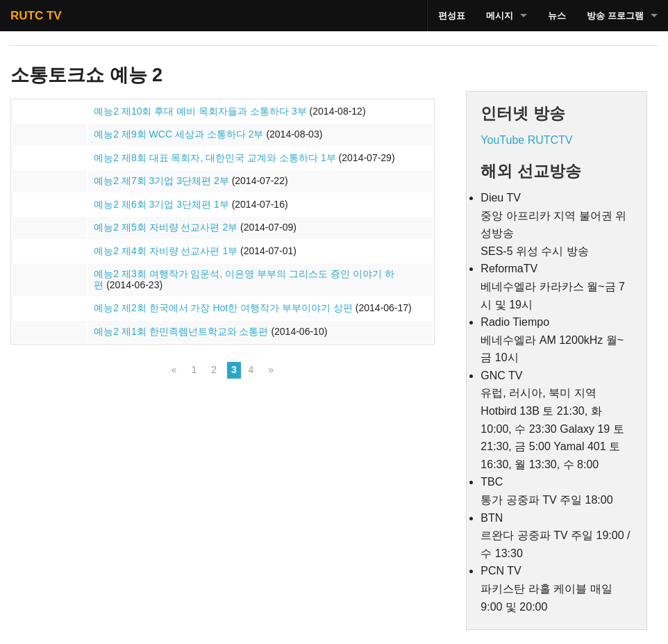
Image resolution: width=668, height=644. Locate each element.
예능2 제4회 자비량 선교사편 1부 (166, 251)
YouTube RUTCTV (526, 140)
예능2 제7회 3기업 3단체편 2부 (161, 181)
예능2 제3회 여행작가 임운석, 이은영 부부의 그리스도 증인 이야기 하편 (244, 279)
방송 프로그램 (615, 16)
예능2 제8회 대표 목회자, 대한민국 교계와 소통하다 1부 (215, 158)
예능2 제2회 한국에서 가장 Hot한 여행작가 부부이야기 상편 (223, 308)
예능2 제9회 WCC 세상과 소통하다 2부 (178, 134)
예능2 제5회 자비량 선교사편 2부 (166, 227)
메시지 (500, 16)
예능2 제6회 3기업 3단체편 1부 (161, 204)
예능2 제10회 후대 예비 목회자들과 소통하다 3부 (200, 111)
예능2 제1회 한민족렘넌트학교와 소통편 (181, 331)
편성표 (452, 16)
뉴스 (557, 16)
